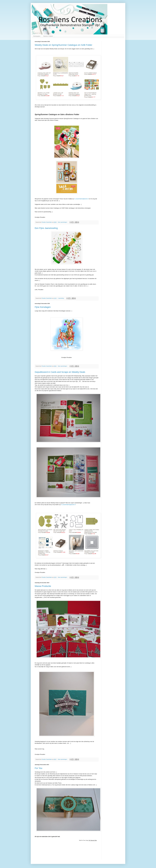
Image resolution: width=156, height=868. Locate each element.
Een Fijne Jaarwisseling (46, 228)
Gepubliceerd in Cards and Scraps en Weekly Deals (60, 372)
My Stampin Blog (93, 840)
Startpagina (37, 36)
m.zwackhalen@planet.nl (81, 199)
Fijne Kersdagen (43, 307)
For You (39, 768)
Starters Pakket (48, 36)
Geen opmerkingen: (63, 222)
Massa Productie (43, 586)
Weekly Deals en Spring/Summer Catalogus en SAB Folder (63, 45)
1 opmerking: (61, 298)
